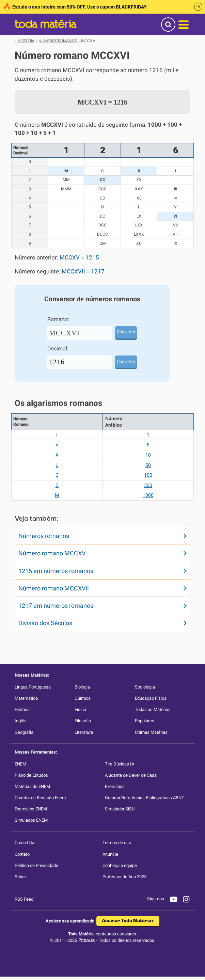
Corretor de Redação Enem (40, 798)
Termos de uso (117, 843)
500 (148, 485)
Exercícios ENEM (31, 809)
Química (83, 698)
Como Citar (25, 843)
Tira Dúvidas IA (120, 764)
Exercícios (115, 786)
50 (148, 465)
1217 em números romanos (56, 606)
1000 (148, 495)
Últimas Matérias (151, 732)
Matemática (26, 698)
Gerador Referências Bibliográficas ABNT (145, 798)
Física (80, 709)
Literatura (84, 732)
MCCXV (70, 258)
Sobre (20, 877)
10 (148, 455)
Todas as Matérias (153, 709)
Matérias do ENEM (32, 786)
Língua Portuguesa (33, 687)
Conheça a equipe (120, 865)
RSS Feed (24, 899)
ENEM (20, 764)
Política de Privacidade (36, 865)
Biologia (82, 687)
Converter (126, 332)
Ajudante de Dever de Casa (131, 775)
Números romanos (44, 536)
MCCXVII (74, 272)
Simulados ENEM (31, 820)
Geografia (24, 732)
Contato (22, 854)
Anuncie (110, 854)
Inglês (21, 721)
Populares (145, 721)
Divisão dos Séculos (45, 623)
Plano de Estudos (31, 775)
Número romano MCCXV (52, 553)
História (22, 709)
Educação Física (151, 698)
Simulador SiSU (120, 809)
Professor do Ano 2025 (124, 877)
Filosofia (83, 721)
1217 (98, 272)
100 (148, 475)
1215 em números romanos (56, 571)
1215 (92, 258)
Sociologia (145, 687)
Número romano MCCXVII (54, 588)
